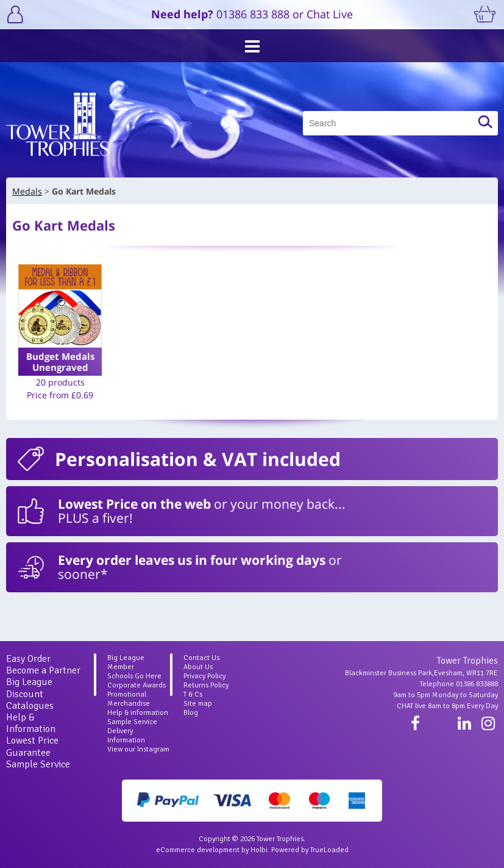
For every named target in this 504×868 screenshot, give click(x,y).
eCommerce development (198, 850)
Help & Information (31, 723)
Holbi (259, 850)
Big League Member (126, 662)
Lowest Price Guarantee (32, 746)
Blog (191, 713)
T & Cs (193, 694)
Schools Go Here (134, 676)
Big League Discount (29, 688)
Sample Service (38, 764)
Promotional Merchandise (129, 699)
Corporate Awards (137, 685)
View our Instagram (138, 749)
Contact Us (201, 658)
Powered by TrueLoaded (310, 850)
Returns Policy (206, 685)
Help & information (138, 713)
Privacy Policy (204, 676)
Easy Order (28, 659)
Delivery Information (126, 736)
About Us (198, 667)
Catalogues (30, 706)
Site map (198, 704)
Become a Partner (43, 670)
